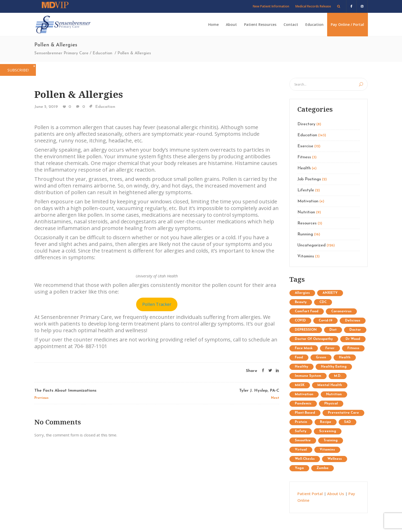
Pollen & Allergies (79, 94)
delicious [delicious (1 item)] (353, 321)
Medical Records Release (313, 6)
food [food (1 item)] (299, 357)
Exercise (305, 146)
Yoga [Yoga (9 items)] (299, 468)
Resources (307, 223)
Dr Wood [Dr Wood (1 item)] (353, 339)
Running (305, 234)
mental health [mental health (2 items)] (330, 385)
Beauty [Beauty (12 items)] (301, 302)
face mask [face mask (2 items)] (304, 348)
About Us (336, 494)
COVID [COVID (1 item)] (300, 321)
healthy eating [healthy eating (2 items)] (334, 367)
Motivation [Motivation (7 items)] (304, 394)
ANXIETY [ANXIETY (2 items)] (330, 293)
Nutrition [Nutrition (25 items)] (334, 394)
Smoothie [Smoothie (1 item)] (303, 440)
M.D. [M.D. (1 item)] (338, 376)
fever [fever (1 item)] (330, 348)
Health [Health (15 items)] (345, 357)
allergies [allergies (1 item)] (302, 293)
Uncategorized (311, 245)
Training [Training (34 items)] (331, 440)
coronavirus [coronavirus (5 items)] (341, 311)
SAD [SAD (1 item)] (348, 422)
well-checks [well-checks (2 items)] (305, 459)
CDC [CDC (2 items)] (323, 302)
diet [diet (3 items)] (333, 330)
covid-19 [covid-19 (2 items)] (325, 321)
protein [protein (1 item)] (301, 422)
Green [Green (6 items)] (321, 357)
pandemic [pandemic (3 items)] (303, 404)
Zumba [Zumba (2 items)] (323, 468)
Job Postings (309, 179)
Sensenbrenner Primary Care (61, 53)
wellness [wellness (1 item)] (335, 459)
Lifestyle (306, 190)
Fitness (304, 157)
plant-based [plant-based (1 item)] (305, 413)
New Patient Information (271, 6)
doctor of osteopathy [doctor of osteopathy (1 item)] (314, 339)
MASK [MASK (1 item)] (300, 385)
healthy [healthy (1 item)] (301, 367)
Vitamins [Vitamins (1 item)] (327, 450)
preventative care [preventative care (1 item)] (343, 413)
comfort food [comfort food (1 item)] (307, 311)
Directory (306, 124)
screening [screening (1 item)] (328, 431)
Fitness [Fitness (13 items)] (353, 348)
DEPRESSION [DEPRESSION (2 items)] (306, 330)
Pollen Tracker (157, 304)
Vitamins (306, 256)
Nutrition (306, 212)
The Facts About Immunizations (65, 391)
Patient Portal (310, 494)
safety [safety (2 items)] (301, 431)
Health (304, 168)
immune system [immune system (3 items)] (308, 376)
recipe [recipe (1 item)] (326, 422)
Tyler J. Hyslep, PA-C (259, 391)
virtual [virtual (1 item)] (301, 450)
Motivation (308, 201)
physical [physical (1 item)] (331, 404)
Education (102, 53)
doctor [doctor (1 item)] (355, 330)
